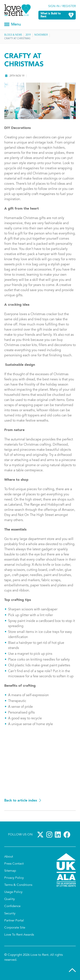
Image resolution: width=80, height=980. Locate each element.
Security (10, 914)
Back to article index (21, 801)
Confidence (12, 906)
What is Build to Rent (51, 15)
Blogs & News (13, 35)
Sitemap (10, 871)
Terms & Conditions (18, 885)
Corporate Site (15, 928)
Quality (9, 899)
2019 (28, 35)
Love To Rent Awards (19, 935)
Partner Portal (14, 921)
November (41, 35)
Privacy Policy (14, 878)
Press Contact (14, 864)
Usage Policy (13, 892)
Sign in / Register (62, 6)
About (9, 857)
